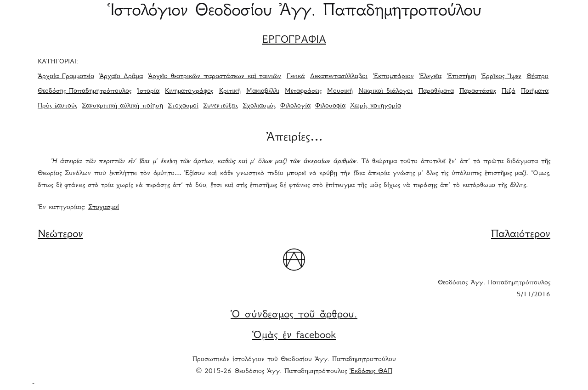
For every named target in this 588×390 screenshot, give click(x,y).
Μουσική (340, 91)
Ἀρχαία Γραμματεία (66, 77)
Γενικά (296, 77)
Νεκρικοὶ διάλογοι (385, 91)
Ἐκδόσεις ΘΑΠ (371, 372)
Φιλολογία (295, 106)
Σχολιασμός (259, 106)
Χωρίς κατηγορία (376, 106)
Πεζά (509, 91)
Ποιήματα (535, 91)
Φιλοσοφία (330, 106)
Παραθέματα (436, 91)
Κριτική (230, 91)
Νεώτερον (60, 235)
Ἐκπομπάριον (393, 77)
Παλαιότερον (521, 235)
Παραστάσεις (478, 91)
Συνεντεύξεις (220, 106)
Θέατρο (537, 77)
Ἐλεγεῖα (430, 77)
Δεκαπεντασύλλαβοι (339, 77)
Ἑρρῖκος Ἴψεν (501, 77)
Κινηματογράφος (189, 91)
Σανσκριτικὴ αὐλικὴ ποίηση (122, 106)
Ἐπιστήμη (461, 77)
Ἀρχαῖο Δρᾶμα (121, 77)
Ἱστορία (148, 91)
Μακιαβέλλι (263, 91)
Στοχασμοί (183, 106)
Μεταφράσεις (303, 91)
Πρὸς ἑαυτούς (57, 106)
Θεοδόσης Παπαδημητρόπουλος (85, 91)
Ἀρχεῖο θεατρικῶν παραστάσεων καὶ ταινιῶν (215, 77)
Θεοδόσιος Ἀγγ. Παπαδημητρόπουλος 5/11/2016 (494, 289)
